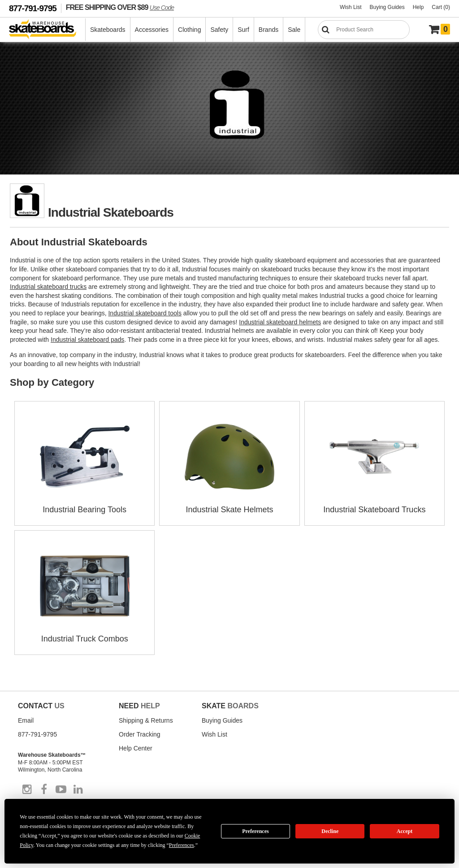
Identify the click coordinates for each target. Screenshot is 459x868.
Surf (243, 30)
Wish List (351, 7)
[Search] (364, 30)
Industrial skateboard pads (87, 340)
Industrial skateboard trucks (48, 287)
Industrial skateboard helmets (280, 322)
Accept (405, 831)
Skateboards (108, 30)
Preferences (255, 831)
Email (26, 720)
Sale (294, 30)
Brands (268, 30)
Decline (330, 831)
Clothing (189, 30)
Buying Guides (387, 7)
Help (418, 7)
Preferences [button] (182, 845)
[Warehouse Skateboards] (47, 30)
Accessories (152, 30)
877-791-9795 (33, 8)
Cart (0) (441, 7)
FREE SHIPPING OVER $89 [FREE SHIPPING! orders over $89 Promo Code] (120, 7)
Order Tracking (140, 734)
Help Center (136, 748)
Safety (219, 30)
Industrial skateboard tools (145, 313)
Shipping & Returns (146, 720)
